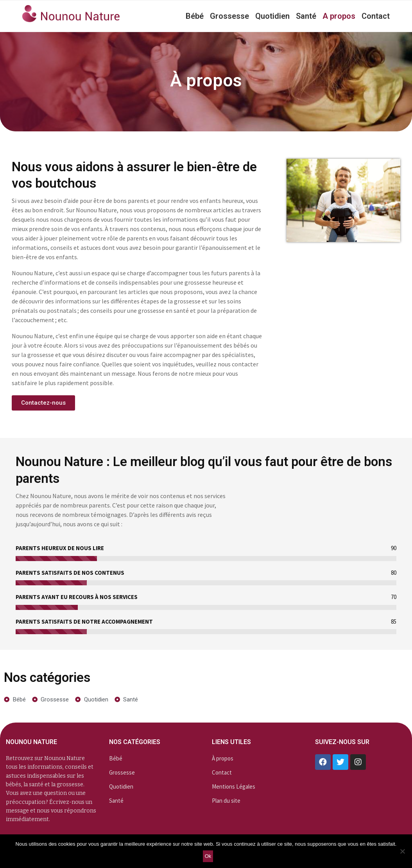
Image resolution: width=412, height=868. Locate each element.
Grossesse (229, 16)
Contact (376, 16)
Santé (306, 16)
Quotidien (272, 16)
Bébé (195, 16)
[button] (43, 403)
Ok (208, 856)
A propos (339, 16)
